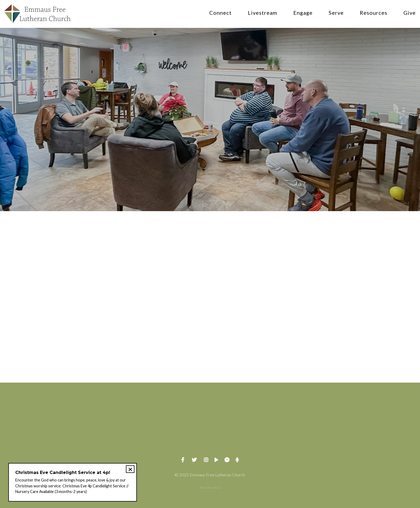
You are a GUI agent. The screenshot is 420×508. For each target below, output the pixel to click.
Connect (220, 13)
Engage (303, 13)
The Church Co (210, 488)
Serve (336, 13)
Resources (374, 13)
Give (410, 13)
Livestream (262, 13)
